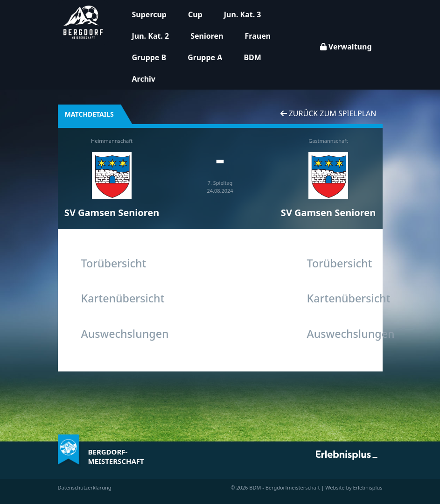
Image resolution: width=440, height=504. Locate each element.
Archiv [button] (144, 79)
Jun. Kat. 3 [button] (243, 14)
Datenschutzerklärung (85, 487)
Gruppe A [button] (205, 57)
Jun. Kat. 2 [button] (151, 36)
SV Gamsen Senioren (112, 213)
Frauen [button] (258, 36)
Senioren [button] (207, 36)
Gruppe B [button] (149, 57)
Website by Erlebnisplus (354, 487)
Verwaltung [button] (346, 47)
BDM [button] (252, 57)
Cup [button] (195, 14)
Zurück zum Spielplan (328, 113)
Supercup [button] (149, 14)
